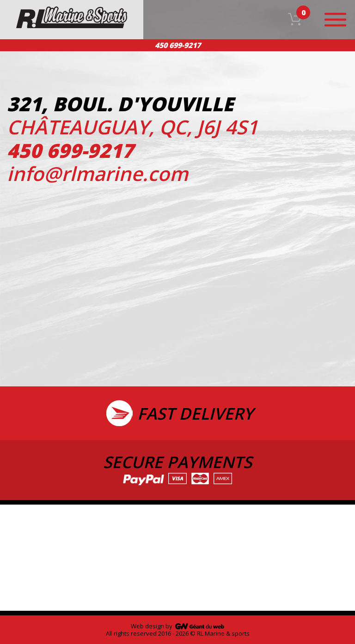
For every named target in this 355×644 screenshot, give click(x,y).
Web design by (152, 626)
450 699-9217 (178, 45)
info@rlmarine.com (98, 173)
